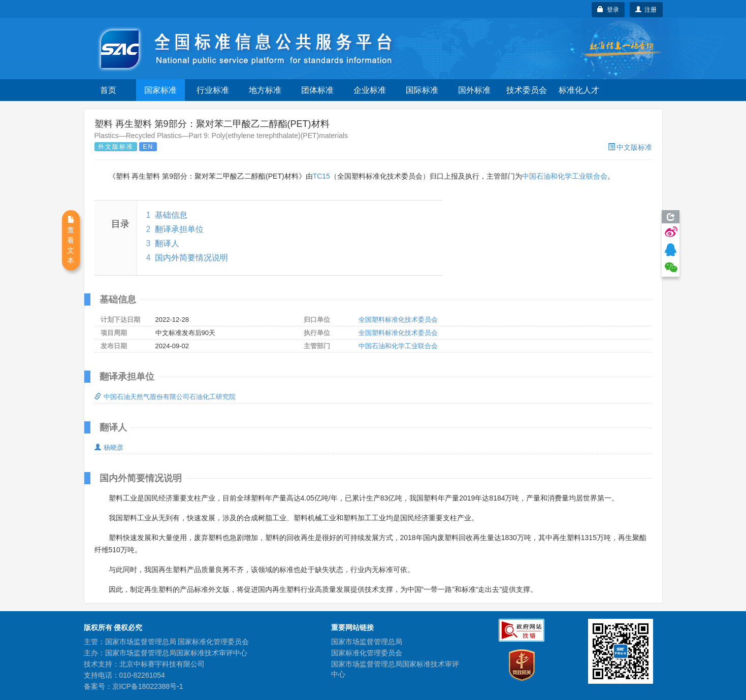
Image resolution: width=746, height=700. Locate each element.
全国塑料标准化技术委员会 (398, 320)
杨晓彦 (109, 447)
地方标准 (265, 90)
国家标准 (160, 90)
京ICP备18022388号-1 (148, 686)
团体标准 (317, 90)
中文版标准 (630, 147)
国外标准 (474, 90)
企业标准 (370, 90)
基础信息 (171, 215)
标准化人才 (579, 90)
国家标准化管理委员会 (367, 653)
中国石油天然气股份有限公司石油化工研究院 (165, 397)
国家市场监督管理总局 (367, 642)
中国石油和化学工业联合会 (565, 176)
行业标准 (213, 90)
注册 (646, 10)
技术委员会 (527, 90)
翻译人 (167, 243)
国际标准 (422, 90)
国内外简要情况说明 (191, 258)
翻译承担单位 (179, 229)
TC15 (321, 176)
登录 (608, 10)
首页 (108, 90)
